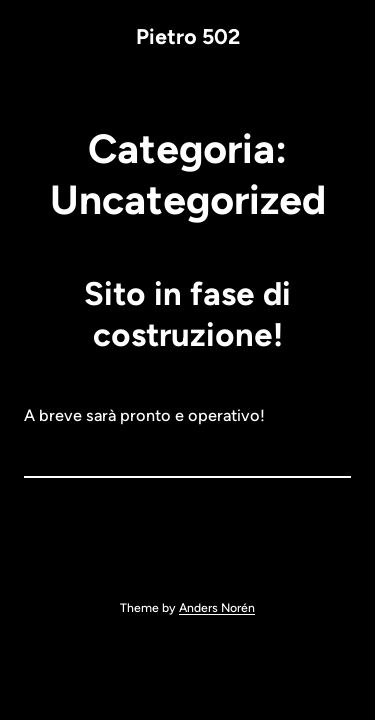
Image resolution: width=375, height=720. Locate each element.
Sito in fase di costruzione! (187, 314)
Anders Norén (217, 607)
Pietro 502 (188, 36)
